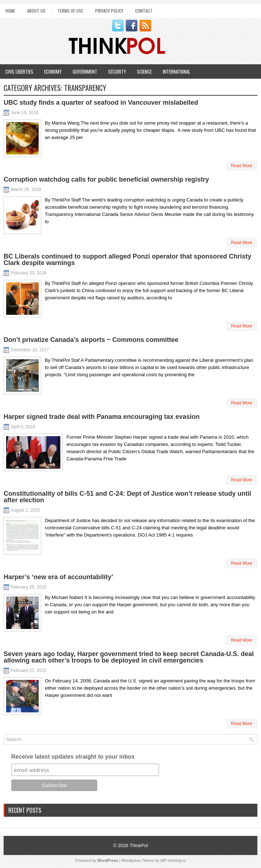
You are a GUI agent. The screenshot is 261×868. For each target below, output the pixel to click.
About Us (36, 11)
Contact (144, 11)
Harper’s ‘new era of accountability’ (58, 577)
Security (117, 71)
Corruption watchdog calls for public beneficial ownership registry (106, 179)
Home (10, 11)
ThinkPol (139, 845)
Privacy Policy (109, 11)
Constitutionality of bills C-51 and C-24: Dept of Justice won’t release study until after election (127, 497)
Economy (53, 71)
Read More (242, 166)
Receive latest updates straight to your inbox (73, 757)
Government (85, 71)
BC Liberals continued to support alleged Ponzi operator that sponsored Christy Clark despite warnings (127, 260)
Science (144, 71)
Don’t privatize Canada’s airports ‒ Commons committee (91, 340)
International (176, 71)
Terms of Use (70, 11)
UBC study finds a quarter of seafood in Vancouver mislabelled (101, 103)
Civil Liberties (19, 71)
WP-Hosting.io (173, 860)
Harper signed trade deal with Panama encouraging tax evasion (102, 417)
